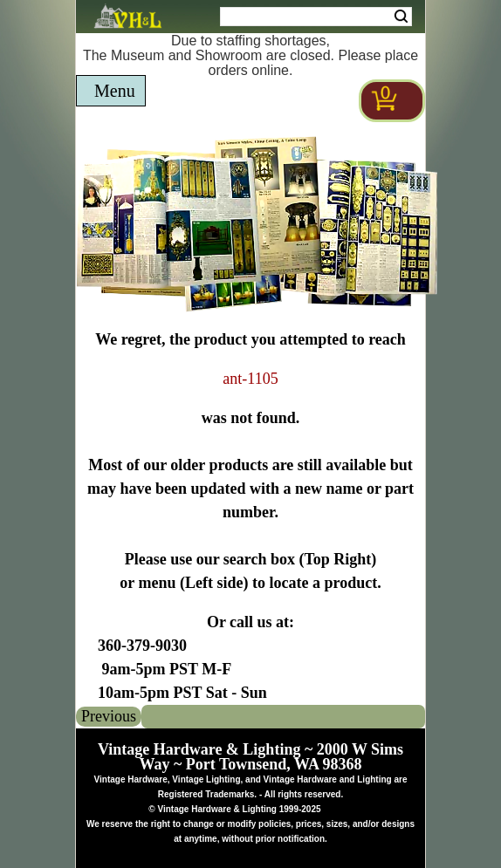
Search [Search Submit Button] (401, 17)
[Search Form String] (316, 17)
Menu (115, 91)
